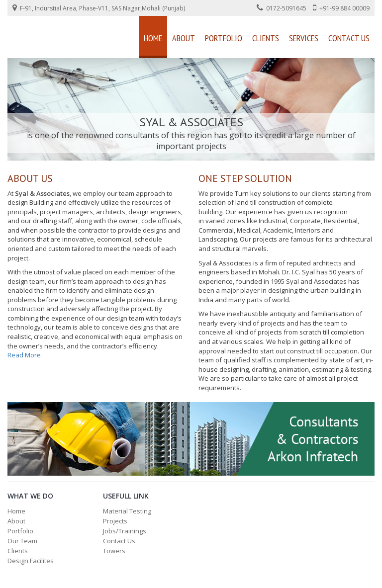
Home (153, 38)
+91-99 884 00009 (341, 8)
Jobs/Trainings (125, 531)
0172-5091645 (282, 8)
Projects (115, 521)
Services (304, 38)
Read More (24, 355)
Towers (114, 551)
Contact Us (349, 38)
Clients (266, 38)
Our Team (22, 541)
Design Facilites (31, 561)
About (184, 38)
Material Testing (127, 511)
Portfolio (224, 38)
